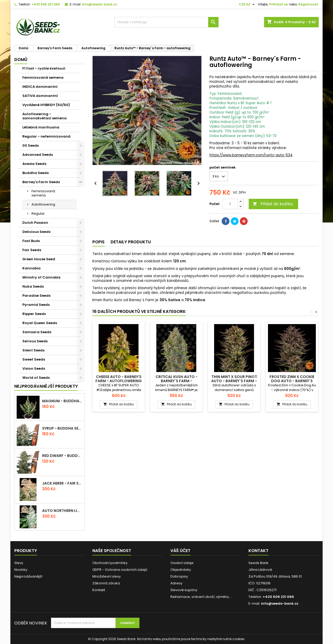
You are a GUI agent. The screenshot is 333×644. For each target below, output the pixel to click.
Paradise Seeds (36, 296)
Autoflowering (43, 204)
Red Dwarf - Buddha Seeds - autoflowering (62, 456)
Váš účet (180, 551)
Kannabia (31, 268)
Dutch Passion (35, 223)
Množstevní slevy (107, 576)
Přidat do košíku (273, 204)
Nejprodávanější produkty (46, 386)
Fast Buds (31, 241)
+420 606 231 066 (46, 4)
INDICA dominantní (40, 87)
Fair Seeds (32, 250)
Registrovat (308, 4)
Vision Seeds (34, 369)
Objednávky (181, 570)
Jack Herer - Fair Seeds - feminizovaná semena (62, 483)
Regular (38, 213)
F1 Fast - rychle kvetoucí (44, 68)
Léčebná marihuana (41, 127)
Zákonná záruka (106, 583)
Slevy (19, 563)
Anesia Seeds (34, 164)
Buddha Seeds (36, 173)
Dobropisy (179, 576)
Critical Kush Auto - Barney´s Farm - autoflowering (177, 381)
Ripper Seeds (34, 314)
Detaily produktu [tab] (131, 242)
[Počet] (230, 204)
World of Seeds (36, 378)
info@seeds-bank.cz (100, 4)
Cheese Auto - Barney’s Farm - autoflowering (119, 379)
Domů (21, 60)
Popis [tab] (98, 242)
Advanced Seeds (38, 155)
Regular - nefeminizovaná (46, 136)
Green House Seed (39, 259)
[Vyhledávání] (166, 22)
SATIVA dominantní (40, 96)
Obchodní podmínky (110, 563)
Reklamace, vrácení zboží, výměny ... (201, 597)
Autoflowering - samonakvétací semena (44, 116)
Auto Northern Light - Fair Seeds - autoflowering (62, 511)
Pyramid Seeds (36, 305)
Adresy (176, 583)
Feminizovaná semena (43, 78)
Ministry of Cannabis (41, 277)
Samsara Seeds (37, 332)
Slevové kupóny (184, 590)
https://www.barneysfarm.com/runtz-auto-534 (251, 155)
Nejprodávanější (28, 576)
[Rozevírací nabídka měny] (247, 4)
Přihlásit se (278, 4)
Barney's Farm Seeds (41, 182)
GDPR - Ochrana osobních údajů (120, 570)
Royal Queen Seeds (40, 323)
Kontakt (99, 590)
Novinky (21, 570)
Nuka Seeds (33, 286)
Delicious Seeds (36, 232)
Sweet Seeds (34, 359)
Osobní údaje (182, 563)
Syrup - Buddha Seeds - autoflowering (62, 428)
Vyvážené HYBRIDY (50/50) (46, 105)
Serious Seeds (35, 341)
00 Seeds (31, 145)
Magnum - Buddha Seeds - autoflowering (62, 401)
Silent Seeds (33, 350)
